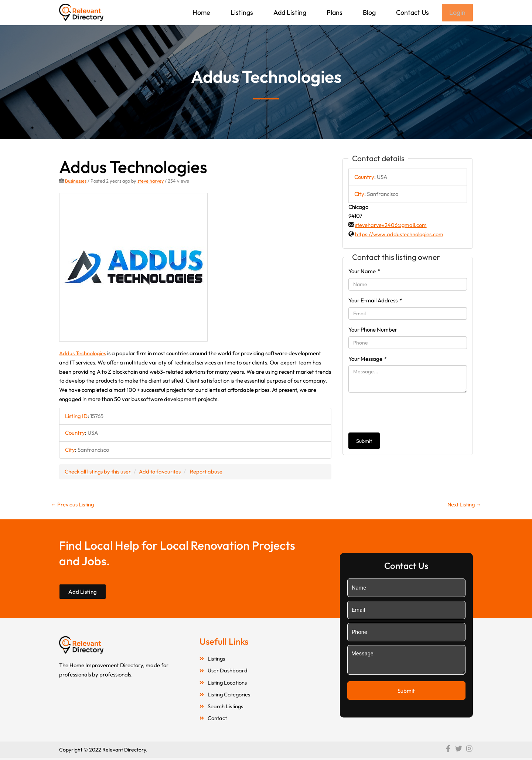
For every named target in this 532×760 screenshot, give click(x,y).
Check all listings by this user (98, 472)
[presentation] (405, 413)
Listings (241, 12)
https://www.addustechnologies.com (400, 235)
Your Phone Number (373, 330)
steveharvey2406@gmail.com (392, 226)
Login (457, 13)
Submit (364, 442)
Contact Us (412, 12)
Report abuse (209, 472)
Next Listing (463, 505)
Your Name (364, 272)
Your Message (368, 359)
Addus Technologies (83, 354)
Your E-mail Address (375, 301)
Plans (334, 12)
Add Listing (289, 12)
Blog (369, 12)
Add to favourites (161, 472)
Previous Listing (73, 505)
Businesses (76, 181)
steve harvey (151, 181)
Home (201, 12)
